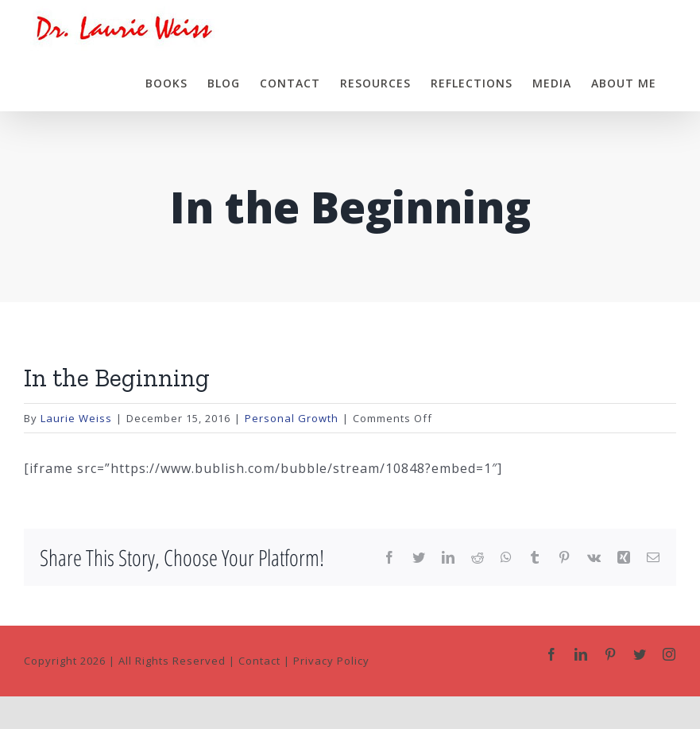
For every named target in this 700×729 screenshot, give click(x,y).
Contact (259, 661)
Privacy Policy (331, 661)
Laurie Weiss (76, 418)
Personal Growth (292, 418)
